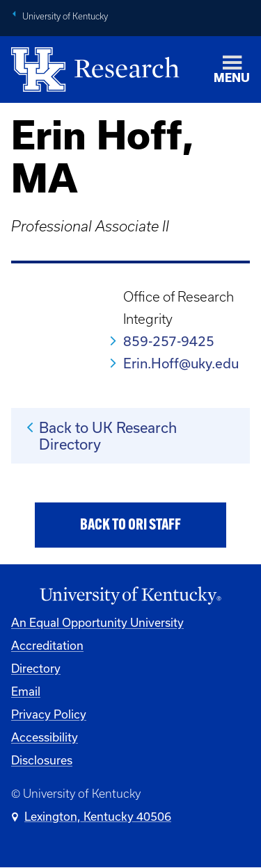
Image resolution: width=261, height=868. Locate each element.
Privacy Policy (49, 714)
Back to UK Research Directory (108, 436)
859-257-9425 (169, 341)
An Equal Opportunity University (97, 622)
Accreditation (47, 645)
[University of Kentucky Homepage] (130, 596)
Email (26, 691)
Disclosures (42, 760)
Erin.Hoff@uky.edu (181, 363)
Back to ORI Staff (130, 526)
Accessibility (45, 737)
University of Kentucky (65, 16)
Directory (36, 668)
